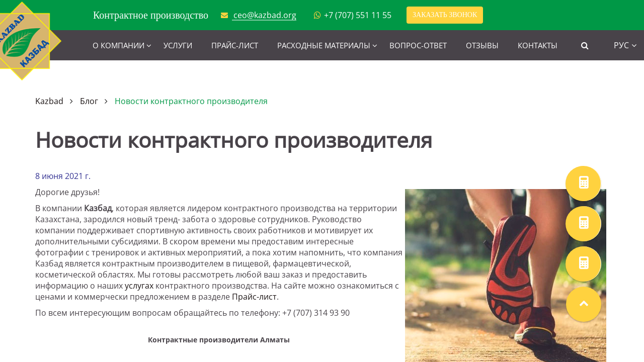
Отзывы (482, 45)
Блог (89, 101)
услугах (139, 286)
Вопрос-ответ (418, 45)
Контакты (538, 45)
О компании (118, 45)
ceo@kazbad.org (265, 15)
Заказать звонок (445, 15)
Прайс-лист (235, 45)
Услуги (178, 45)
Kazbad (49, 101)
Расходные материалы (324, 45)
